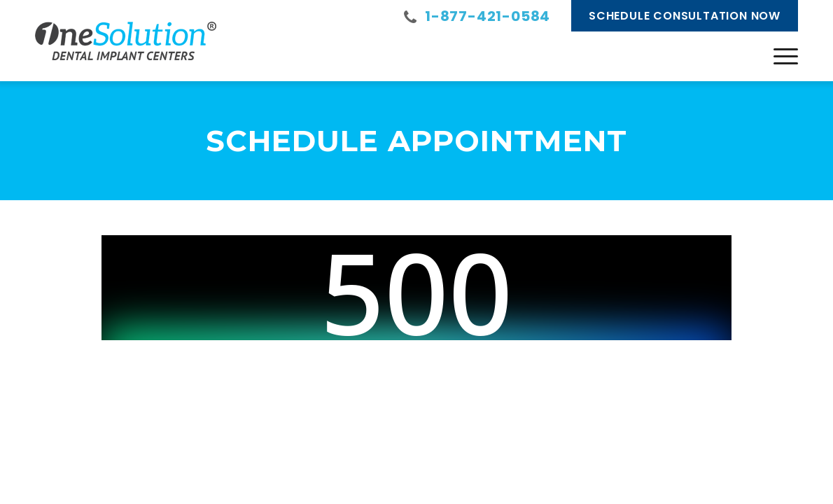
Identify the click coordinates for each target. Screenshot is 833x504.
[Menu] (786, 56)
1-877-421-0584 (488, 16)
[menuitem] (786, 56)
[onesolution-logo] (126, 41)
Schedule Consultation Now (685, 16)
